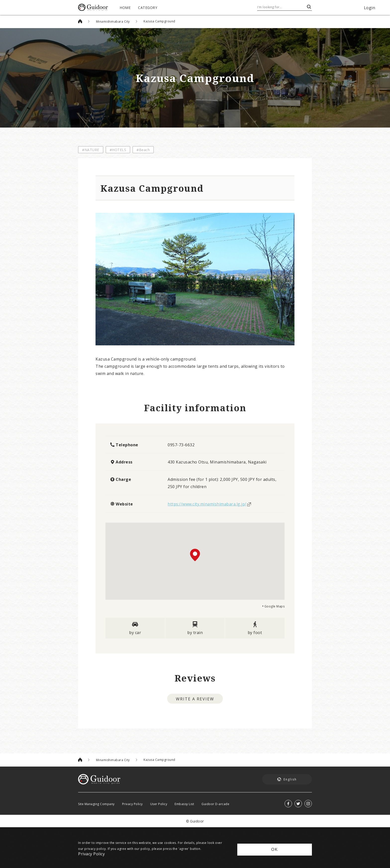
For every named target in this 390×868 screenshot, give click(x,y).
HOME (125, 7)
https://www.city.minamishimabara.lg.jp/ (207, 504)
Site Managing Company (96, 804)
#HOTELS (118, 150)
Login (370, 7)
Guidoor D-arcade (215, 804)
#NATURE (91, 150)
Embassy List (184, 804)
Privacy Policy (132, 804)
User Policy (159, 804)
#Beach (143, 150)
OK (274, 849)
